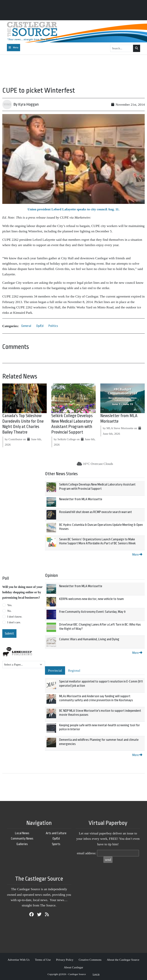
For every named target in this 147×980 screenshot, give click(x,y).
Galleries (22, 844)
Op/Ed (40, 326)
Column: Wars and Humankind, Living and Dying (89, 639)
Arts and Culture (56, 833)
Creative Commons (90, 960)
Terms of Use (43, 960)
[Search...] (122, 48)
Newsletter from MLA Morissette (81, 499)
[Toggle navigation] (13, 48)
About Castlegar (73, 967)
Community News (22, 839)
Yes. (10, 605)
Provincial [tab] (55, 670)
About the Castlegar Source (123, 960)
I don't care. (14, 622)
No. (9, 611)
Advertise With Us (19, 960)
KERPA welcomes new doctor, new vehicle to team (91, 599)
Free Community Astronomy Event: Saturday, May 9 (92, 612)
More (137, 555)
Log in (96, 974)
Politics (53, 326)
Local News (22, 833)
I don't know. (15, 617)
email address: (87, 853)
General (26, 326)
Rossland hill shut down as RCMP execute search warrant (96, 512)
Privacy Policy (65, 960)
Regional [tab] (74, 670)
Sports (56, 844)
